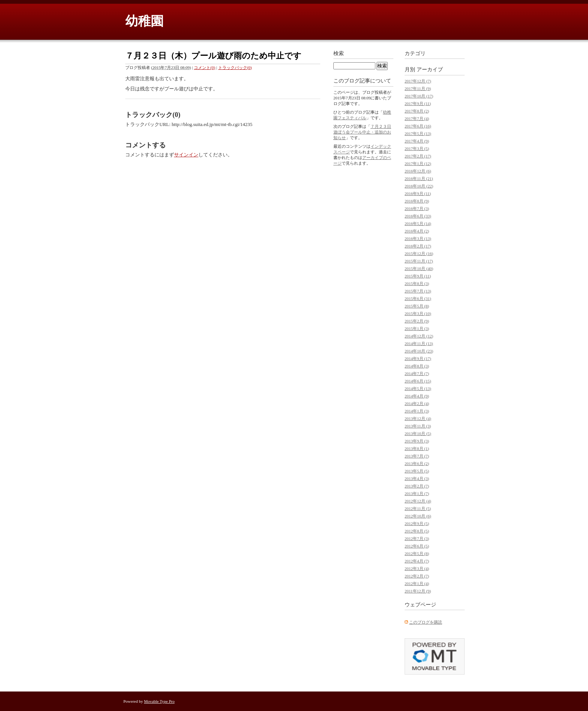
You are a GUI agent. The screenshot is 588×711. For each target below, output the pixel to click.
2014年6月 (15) (418, 381)
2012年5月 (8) (417, 553)
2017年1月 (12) (418, 163)
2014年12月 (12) (419, 336)
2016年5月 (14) (418, 223)
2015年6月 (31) (418, 298)
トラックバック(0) (235, 67)
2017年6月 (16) (418, 126)
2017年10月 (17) (419, 96)
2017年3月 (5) (417, 148)
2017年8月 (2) (417, 111)
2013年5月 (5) (417, 471)
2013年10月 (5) (418, 433)
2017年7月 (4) (417, 118)
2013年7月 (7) (417, 456)
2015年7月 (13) (418, 291)
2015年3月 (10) (418, 313)
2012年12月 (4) (418, 501)
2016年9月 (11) (418, 193)
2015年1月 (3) (417, 328)
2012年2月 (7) (417, 576)
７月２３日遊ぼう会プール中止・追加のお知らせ (362, 132)
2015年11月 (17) (419, 261)
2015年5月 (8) (417, 306)
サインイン (186, 155)
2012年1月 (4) (417, 583)
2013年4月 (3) (417, 478)
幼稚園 (144, 21)
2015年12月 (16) (419, 253)
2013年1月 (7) (417, 493)
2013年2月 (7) (417, 486)
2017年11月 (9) (418, 88)
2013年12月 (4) (418, 418)
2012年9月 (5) (417, 523)
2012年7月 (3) (417, 538)
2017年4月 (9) (417, 141)
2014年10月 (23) (419, 351)
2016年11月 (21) (419, 178)
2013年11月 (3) (418, 426)
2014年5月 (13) (418, 388)
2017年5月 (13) (418, 133)
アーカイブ (430, 70)
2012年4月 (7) (417, 561)
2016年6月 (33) (418, 216)
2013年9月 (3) (417, 441)
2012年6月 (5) (417, 546)
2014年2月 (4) (417, 403)
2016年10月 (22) (419, 186)
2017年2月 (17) (418, 156)
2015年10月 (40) (419, 268)
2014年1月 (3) (417, 411)
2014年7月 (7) (417, 373)
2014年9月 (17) (418, 358)
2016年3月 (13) (418, 238)
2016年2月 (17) (418, 246)
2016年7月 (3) (417, 208)
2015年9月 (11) (418, 276)
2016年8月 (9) (417, 201)
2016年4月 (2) (417, 231)
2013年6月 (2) (417, 463)
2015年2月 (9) (417, 321)
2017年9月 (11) (418, 103)
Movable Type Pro (159, 701)
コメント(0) (205, 67)
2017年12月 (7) (418, 81)
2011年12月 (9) (418, 591)
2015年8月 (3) (417, 283)
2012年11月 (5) (418, 508)
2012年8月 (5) (417, 531)
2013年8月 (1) (417, 448)
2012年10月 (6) (418, 516)
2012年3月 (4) (417, 568)
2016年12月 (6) (418, 171)
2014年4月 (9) (417, 396)
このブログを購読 (426, 622)
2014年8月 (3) (417, 366)
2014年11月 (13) (419, 343)
